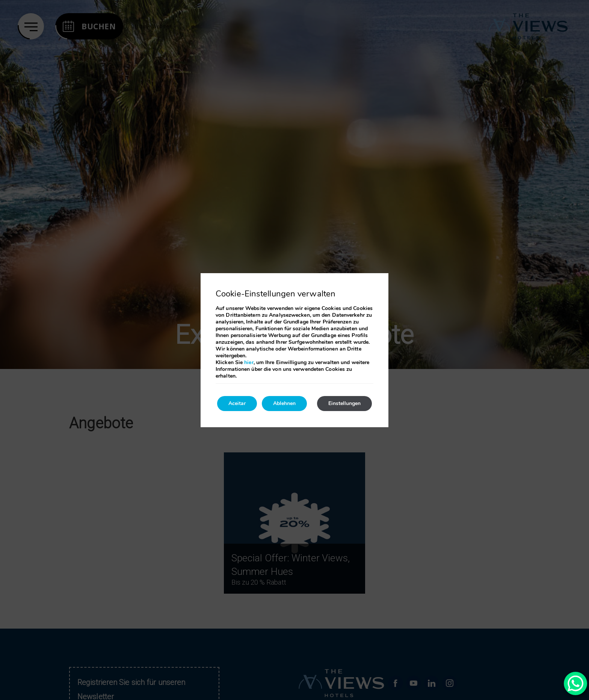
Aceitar (237, 403)
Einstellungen (344, 403)
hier (249, 362)
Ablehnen (284, 403)
